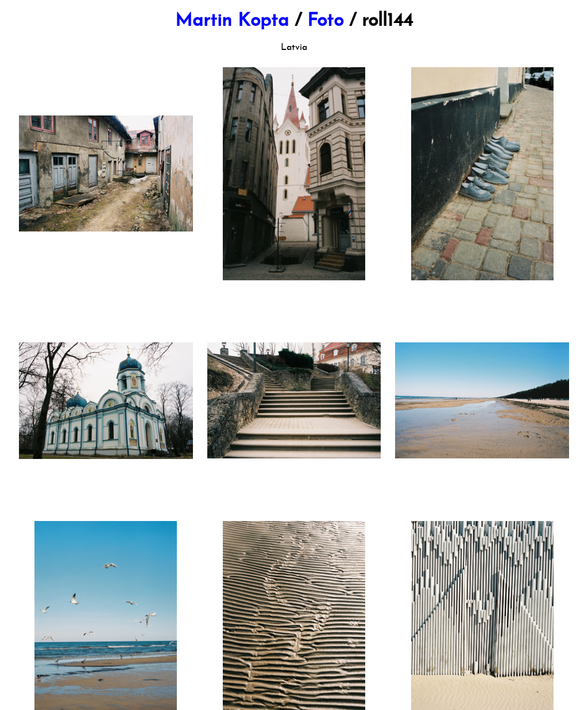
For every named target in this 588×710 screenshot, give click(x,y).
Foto (325, 21)
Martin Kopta (232, 21)
